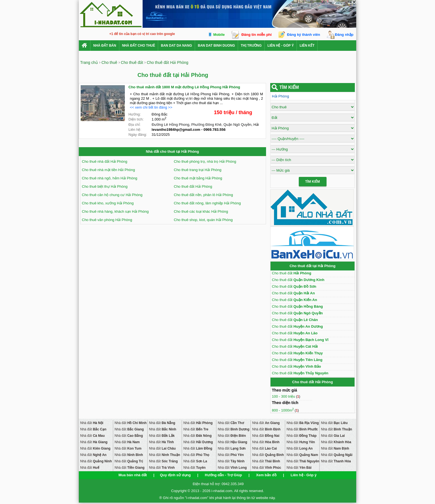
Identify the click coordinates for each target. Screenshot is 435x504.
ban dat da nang (176, 46)
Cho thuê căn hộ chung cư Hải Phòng (112, 195)
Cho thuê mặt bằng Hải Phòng (198, 178)
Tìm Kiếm (313, 182)
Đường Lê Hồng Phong (171, 125)
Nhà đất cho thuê (139, 46)
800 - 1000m (283, 410)
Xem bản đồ (266, 475)
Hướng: (135, 114)
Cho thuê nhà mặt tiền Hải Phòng (108, 170)
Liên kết (307, 46)
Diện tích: (136, 119)
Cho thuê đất (292, 273)
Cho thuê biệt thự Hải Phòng (105, 186)
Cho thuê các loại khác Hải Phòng (201, 211)
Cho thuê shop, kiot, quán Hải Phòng (203, 220)
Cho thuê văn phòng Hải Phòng (107, 220)
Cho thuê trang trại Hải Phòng (198, 170)
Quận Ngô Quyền (237, 125)
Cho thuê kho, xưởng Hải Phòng (108, 203)
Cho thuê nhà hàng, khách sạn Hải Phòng (115, 211)
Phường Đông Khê (206, 125)
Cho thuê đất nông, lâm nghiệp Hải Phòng (207, 203)
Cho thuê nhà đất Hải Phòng (105, 161)
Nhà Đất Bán (105, 46)
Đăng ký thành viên (304, 35)
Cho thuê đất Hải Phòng (193, 186)
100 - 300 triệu (284, 396)
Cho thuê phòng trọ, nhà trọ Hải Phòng (205, 161)
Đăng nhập (344, 35)
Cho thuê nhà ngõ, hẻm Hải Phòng (110, 178)
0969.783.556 (214, 130)
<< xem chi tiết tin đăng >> (151, 107)
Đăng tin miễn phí (256, 35)
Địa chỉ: (135, 125)
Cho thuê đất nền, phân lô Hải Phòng (203, 195)
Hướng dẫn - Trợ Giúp (223, 475)
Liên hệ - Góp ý (281, 46)
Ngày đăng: (138, 135)
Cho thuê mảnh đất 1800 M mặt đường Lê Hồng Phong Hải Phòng (184, 87)
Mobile (219, 35)
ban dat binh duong (216, 46)
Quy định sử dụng (175, 475)
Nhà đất (92, 423)
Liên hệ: (135, 130)
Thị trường (251, 46)
